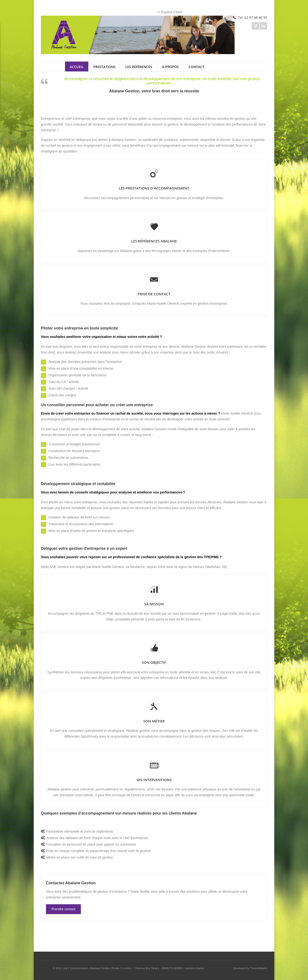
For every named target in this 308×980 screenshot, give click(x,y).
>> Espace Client (169, 12)
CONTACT (196, 67)
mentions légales (195, 968)
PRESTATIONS (104, 67)
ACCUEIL (77, 67)
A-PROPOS (170, 67)
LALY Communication (76, 968)
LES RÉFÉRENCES (139, 67)
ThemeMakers (259, 968)
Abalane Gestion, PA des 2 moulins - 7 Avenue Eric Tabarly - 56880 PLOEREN (136, 968)
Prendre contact (63, 909)
